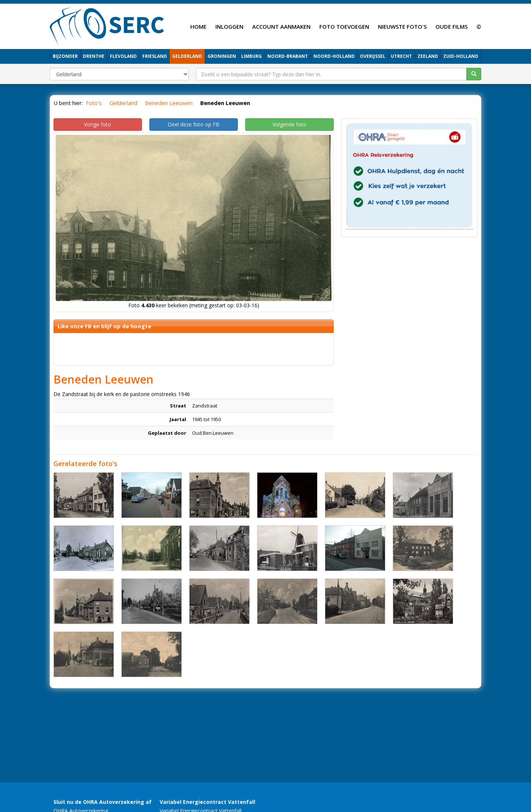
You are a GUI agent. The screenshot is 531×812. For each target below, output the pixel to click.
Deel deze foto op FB (194, 124)
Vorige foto (98, 124)
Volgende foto (289, 124)
